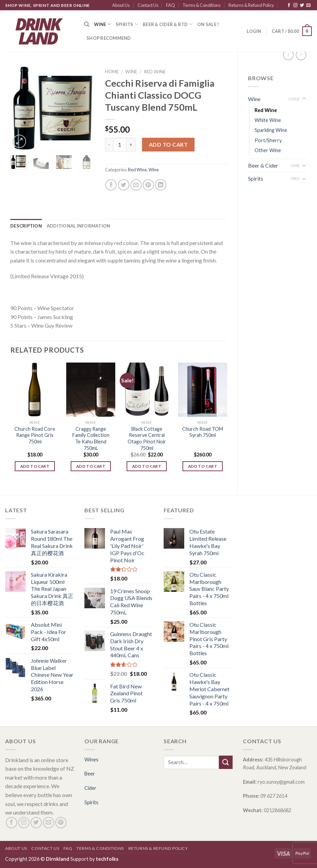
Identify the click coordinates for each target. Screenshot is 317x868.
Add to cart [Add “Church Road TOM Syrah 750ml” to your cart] (203, 466)
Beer (90, 774)
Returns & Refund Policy (251, 5)
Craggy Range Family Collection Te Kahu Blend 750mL (91, 438)
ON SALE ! (208, 24)
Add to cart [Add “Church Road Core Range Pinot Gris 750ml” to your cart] (35, 466)
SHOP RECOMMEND (109, 38)
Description (26, 226)
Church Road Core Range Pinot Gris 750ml (35, 435)
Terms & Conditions (202, 5)
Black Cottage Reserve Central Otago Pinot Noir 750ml (147, 438)
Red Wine (266, 110)
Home (112, 72)
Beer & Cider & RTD (168, 24)
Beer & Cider (263, 165)
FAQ (171, 5)
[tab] (26, 226)
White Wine (268, 120)
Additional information (79, 226)
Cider (90, 788)
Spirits (127, 24)
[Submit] (226, 762)
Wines (91, 760)
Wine (102, 24)
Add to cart (168, 144)
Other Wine (268, 150)
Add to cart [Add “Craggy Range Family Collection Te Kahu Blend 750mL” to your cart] (91, 466)
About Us (121, 5)
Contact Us (148, 5)
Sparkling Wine (271, 130)
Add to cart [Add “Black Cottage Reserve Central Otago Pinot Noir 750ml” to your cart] (147, 466)
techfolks (107, 859)
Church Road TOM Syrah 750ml (203, 432)
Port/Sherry (268, 140)
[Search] (87, 24)
